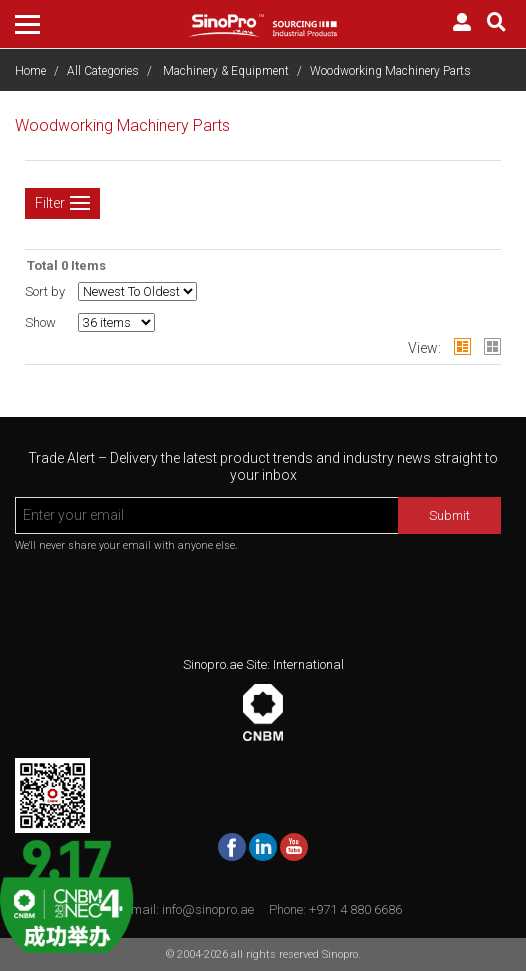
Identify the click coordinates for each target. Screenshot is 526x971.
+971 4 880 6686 (355, 909)
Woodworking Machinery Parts (390, 71)
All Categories (103, 71)
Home (30, 71)
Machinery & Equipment (226, 71)
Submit (449, 515)
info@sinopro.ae (208, 909)
